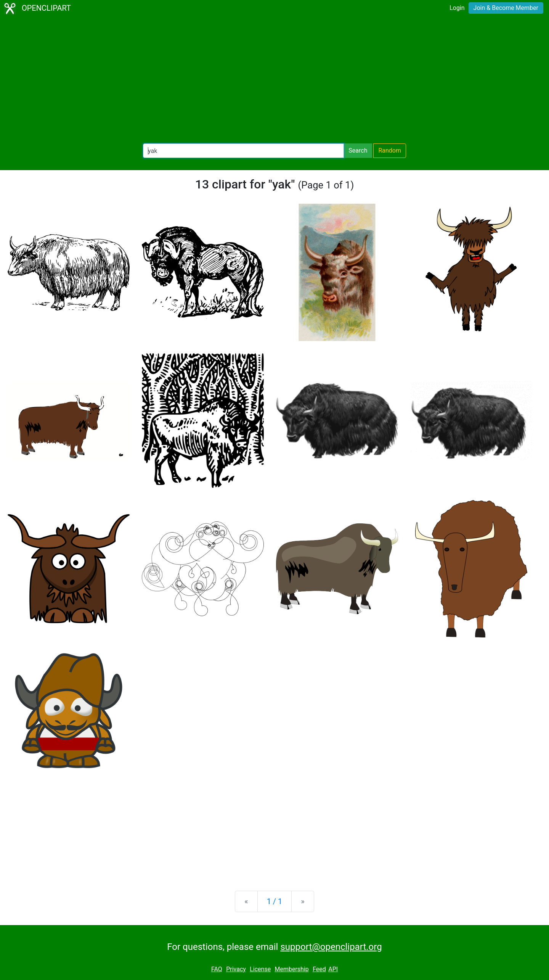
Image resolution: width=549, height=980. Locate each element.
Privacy (236, 969)
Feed (319, 969)
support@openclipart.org (331, 947)
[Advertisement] (274, 80)
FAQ (217, 969)
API (333, 969)
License (260, 969)
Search (358, 150)
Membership (291, 969)
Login (457, 8)
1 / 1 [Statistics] (275, 901)
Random (390, 150)
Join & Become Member (506, 8)
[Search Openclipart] (243, 151)
